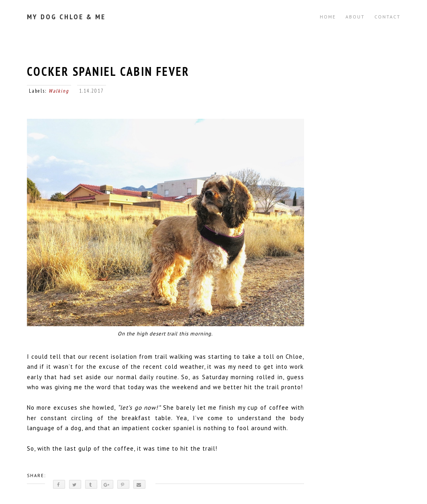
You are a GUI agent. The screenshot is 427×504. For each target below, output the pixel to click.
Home (328, 17)
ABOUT (355, 17)
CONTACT (387, 17)
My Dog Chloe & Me (66, 17)
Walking (59, 91)
